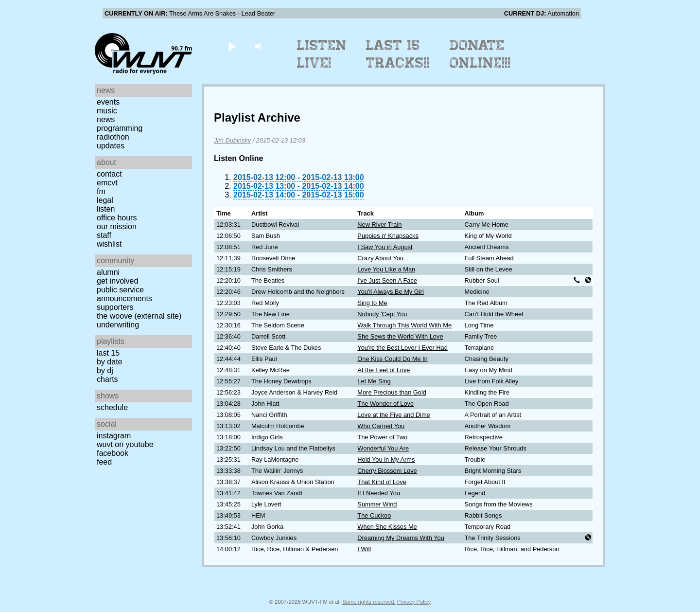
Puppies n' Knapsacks (388, 236)
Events (108, 102)
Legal (105, 200)
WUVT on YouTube (125, 444)
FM (101, 191)
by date (109, 362)
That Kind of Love (382, 482)
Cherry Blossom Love (387, 471)
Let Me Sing (374, 381)
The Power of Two (382, 437)
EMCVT (107, 183)
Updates (111, 146)
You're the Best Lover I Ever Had (402, 348)
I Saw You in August (385, 247)
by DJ (105, 370)
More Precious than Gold (392, 392)
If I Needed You (379, 493)
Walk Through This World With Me (404, 325)
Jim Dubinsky (232, 140)
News (106, 119)
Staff (104, 235)
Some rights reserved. (369, 602)
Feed (104, 462)
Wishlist (109, 244)
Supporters (115, 307)
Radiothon (113, 137)
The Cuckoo (374, 515)
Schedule (112, 407)
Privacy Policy (414, 602)
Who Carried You (381, 426)
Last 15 (108, 353)
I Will (364, 549)
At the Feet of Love (384, 370)
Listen (106, 209)
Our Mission (117, 226)
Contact (109, 174)
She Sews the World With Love (400, 336)
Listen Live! (322, 54)
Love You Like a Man (386, 269)
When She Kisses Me (387, 527)
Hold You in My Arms (386, 459)
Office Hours (117, 218)
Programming (120, 128)
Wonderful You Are (383, 448)
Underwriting (118, 325)
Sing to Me (372, 303)
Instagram (114, 436)
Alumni (108, 272)
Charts (107, 379)
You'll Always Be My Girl (390, 292)
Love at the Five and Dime (394, 415)
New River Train (379, 225)
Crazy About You (380, 258)
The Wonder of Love (385, 404)
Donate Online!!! (480, 54)
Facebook (113, 453)
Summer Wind (377, 504)
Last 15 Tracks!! (398, 54)
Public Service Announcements (124, 294)
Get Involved (117, 281)
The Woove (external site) (139, 316)
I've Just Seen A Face (387, 280)
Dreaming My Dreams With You (401, 538)
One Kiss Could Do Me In (392, 359)
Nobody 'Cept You (382, 314)
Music (107, 111)
